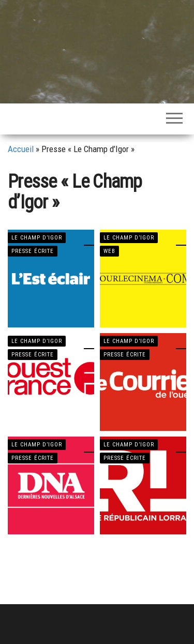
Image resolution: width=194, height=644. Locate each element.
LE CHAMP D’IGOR (37, 238)
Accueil (21, 149)
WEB (109, 251)
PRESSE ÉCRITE (33, 251)
